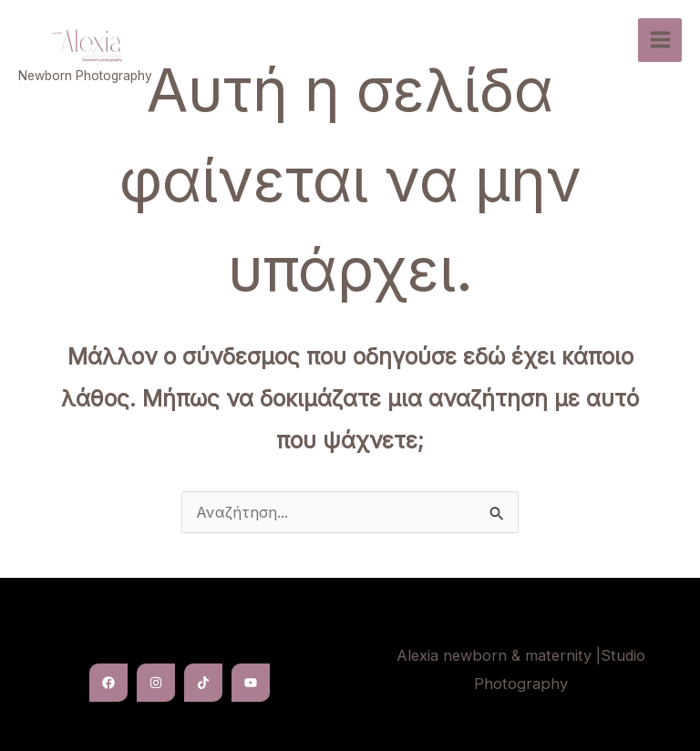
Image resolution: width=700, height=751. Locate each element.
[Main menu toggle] (660, 40)
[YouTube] (251, 683)
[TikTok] (203, 683)
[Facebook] (108, 683)
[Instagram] (156, 683)
